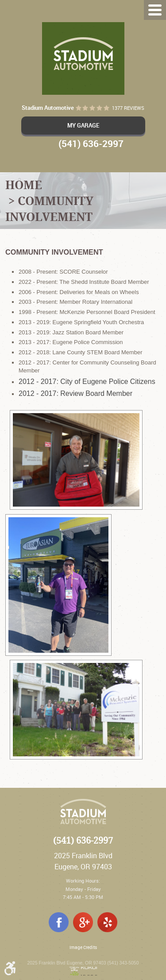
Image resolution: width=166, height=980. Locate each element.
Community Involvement (49, 209)
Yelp (107, 922)
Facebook (59, 922)
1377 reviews (128, 108)
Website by (83, 971)
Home (24, 185)
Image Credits (83, 947)
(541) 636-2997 (83, 841)
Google (83, 922)
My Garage (83, 125)
